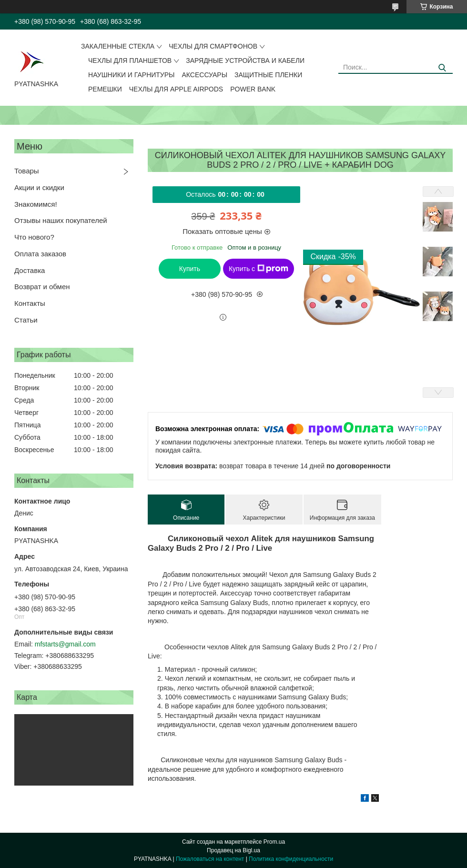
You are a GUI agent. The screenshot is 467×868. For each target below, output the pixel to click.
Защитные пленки (268, 75)
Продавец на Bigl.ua (233, 850)
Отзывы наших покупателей (61, 220)
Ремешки (105, 89)
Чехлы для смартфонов (213, 46)
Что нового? (34, 237)
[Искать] (442, 68)
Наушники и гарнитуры (131, 75)
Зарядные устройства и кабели (245, 61)
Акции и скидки (39, 187)
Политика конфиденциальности (291, 859)
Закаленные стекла (118, 46)
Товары (27, 171)
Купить (190, 269)
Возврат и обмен (42, 287)
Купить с (259, 269)
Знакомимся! (36, 204)
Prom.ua (274, 842)
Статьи (26, 320)
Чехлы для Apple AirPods (176, 89)
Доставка (30, 270)
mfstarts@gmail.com (65, 644)
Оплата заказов (40, 254)
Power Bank (253, 89)
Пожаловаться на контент (210, 859)
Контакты (30, 303)
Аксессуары (205, 75)
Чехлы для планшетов (130, 61)
